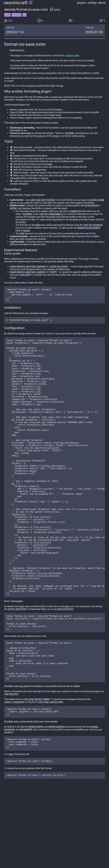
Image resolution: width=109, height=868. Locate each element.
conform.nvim (72, 56)
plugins (82, 3)
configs (92, 3)
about (102, 3)
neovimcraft (16, 3)
